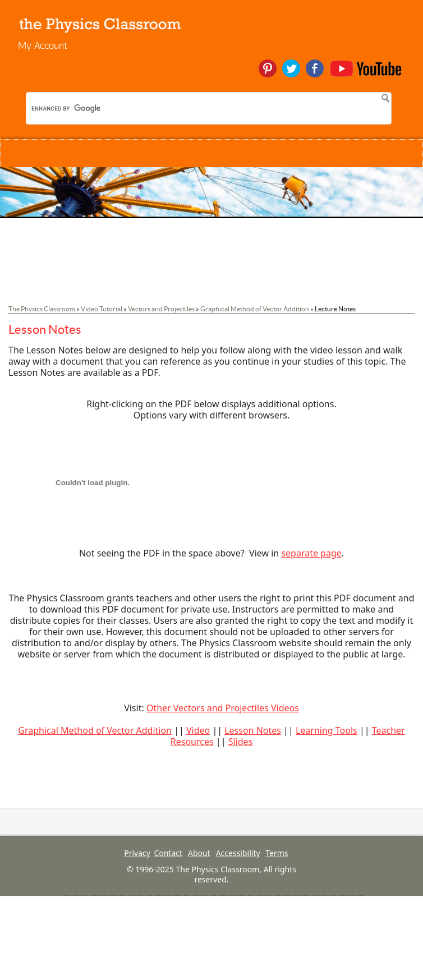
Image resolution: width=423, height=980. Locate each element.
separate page (311, 553)
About (199, 853)
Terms (277, 853)
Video (198, 730)
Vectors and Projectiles (161, 309)
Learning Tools (327, 730)
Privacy (137, 853)
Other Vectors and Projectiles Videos (223, 708)
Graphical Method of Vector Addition (255, 309)
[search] (104, 108)
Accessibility (238, 853)
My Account (43, 45)
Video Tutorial (102, 309)
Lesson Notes (253, 730)
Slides (241, 742)
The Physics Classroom (42, 309)
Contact (168, 853)
